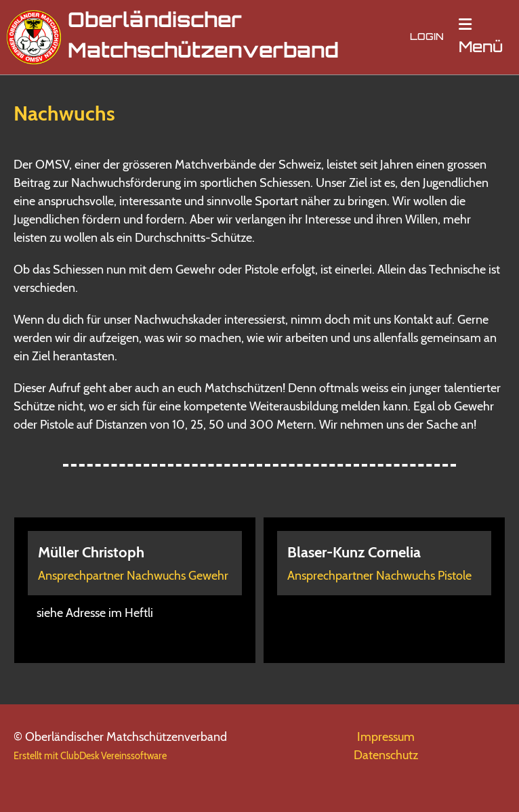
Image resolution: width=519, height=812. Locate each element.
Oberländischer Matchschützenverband (203, 37)
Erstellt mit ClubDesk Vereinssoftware (90, 756)
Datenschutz (386, 755)
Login (427, 38)
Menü (481, 37)
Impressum (386, 737)
